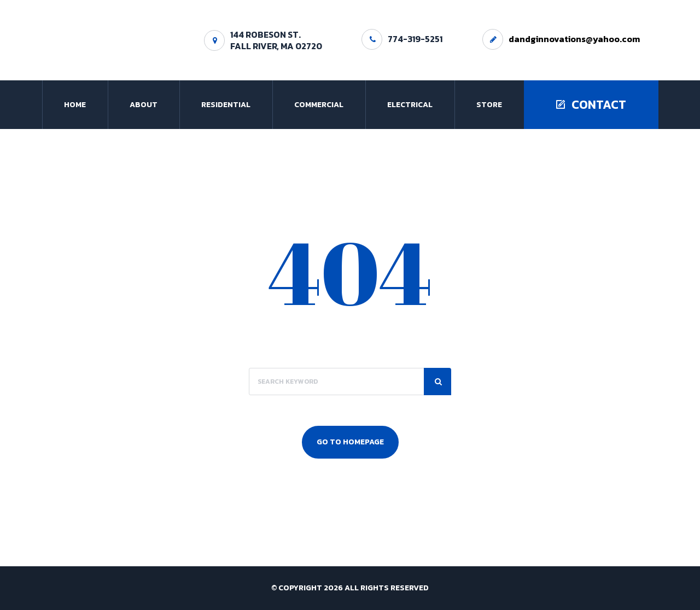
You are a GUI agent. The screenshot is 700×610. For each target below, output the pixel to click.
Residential (226, 105)
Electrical (410, 105)
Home (75, 105)
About (144, 105)
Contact (591, 105)
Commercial (319, 105)
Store (489, 105)
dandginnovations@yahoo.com (574, 39)
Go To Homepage (350, 442)
